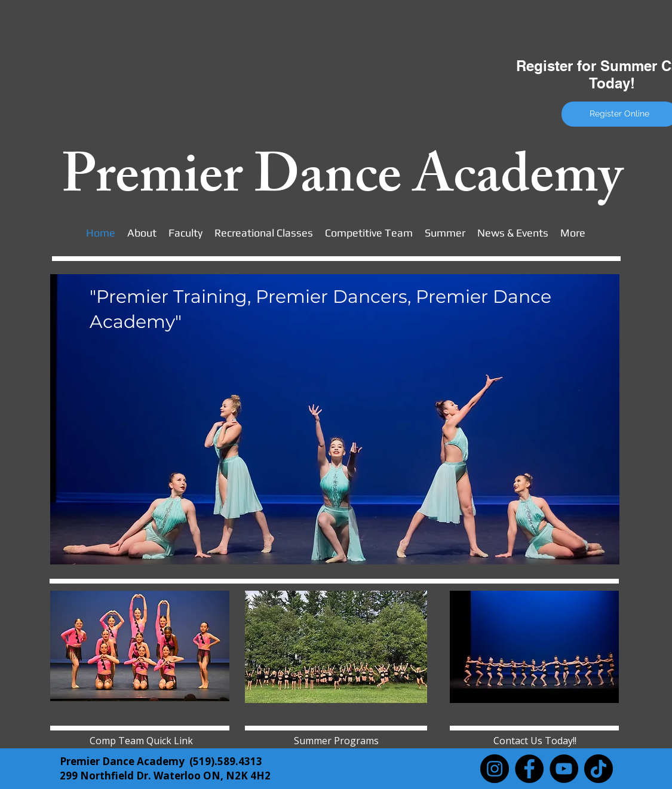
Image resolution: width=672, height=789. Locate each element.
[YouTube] (564, 769)
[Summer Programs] (336, 741)
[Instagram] (495, 769)
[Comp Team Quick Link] (141, 741)
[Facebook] (529, 769)
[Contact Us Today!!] (535, 741)
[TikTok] (599, 769)
